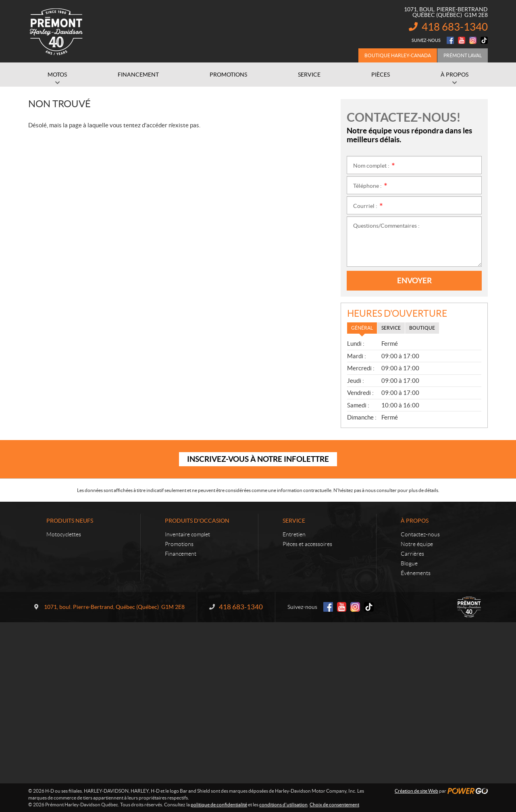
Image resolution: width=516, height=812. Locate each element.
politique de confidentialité (219, 805)
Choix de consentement (334, 805)
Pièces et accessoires (307, 544)
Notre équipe (417, 544)
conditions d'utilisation (283, 805)
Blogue (409, 563)
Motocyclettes (64, 534)
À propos (415, 521)
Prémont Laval (463, 55)
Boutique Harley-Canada (398, 55)
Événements (416, 573)
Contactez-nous (420, 534)
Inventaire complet (187, 534)
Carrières (412, 554)
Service (294, 521)
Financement (181, 554)
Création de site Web (416, 791)
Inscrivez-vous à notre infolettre (258, 459)
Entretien (294, 534)
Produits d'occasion (197, 521)
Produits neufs (70, 521)
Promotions (179, 544)
